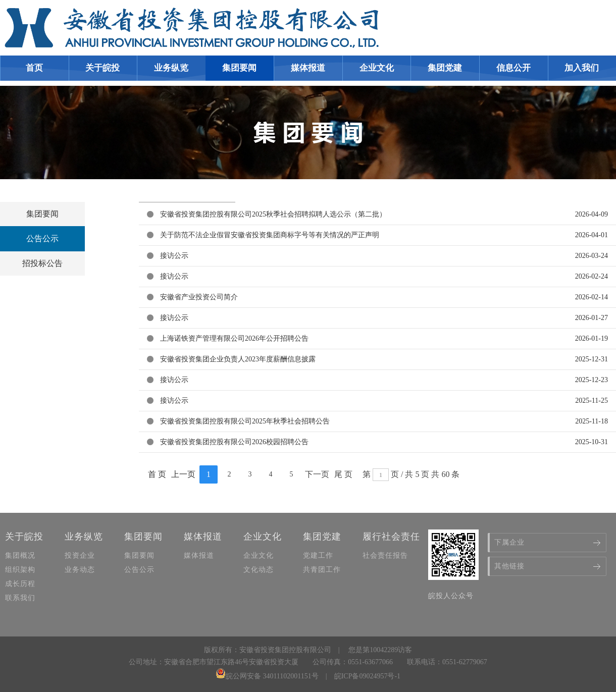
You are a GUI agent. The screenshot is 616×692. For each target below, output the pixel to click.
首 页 (157, 474)
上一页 (183, 474)
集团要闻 (42, 214)
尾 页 (343, 474)
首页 (34, 68)
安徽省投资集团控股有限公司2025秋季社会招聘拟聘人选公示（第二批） (273, 214)
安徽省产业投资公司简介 (199, 297)
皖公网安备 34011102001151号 (267, 676)
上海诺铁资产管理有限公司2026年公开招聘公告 (234, 338)
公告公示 (42, 238)
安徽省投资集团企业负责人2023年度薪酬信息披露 (238, 359)
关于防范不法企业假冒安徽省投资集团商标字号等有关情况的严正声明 (270, 235)
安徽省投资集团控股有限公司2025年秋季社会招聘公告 (245, 421)
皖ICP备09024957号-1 (367, 676)
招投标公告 (42, 263)
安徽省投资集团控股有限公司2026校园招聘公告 (234, 442)
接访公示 (174, 256)
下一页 (317, 474)
